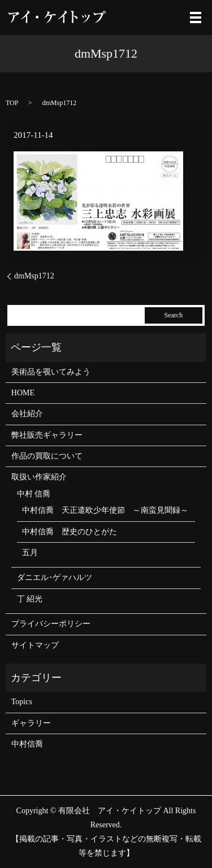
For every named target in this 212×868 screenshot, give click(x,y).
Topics (22, 702)
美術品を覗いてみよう (51, 372)
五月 (30, 553)
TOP (12, 103)
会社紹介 (27, 414)
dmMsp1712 (34, 276)
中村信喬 (27, 744)
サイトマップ (35, 645)
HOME (23, 393)
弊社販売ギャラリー (47, 435)
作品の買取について (47, 456)
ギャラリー (31, 723)
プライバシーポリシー (51, 624)
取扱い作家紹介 (39, 477)
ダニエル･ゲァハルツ (55, 577)
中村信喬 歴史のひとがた (70, 532)
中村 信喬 (34, 494)
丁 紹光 (30, 599)
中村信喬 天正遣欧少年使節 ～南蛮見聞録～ (105, 510)
